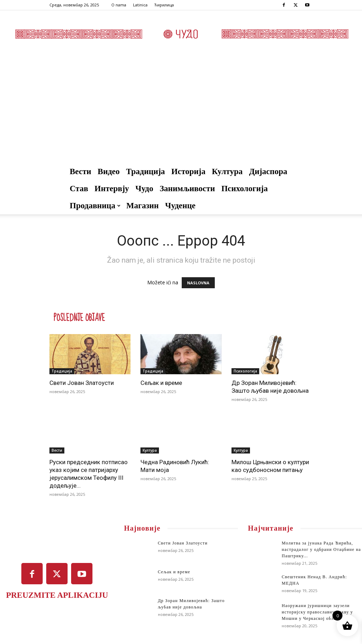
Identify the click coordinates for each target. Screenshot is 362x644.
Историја (188, 171)
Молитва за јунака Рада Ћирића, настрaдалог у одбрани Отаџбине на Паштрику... (321, 549)
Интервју (112, 189)
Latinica (140, 5)
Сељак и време (161, 383)
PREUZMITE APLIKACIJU (57, 595)
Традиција (146, 171)
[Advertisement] (181, 110)
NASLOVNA (198, 283)
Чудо (144, 189)
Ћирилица (164, 5)
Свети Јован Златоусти (82, 383)
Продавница (95, 206)
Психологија (244, 189)
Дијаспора (268, 171)
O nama (119, 5)
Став (79, 189)
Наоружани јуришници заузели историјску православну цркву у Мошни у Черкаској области (317, 612)
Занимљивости (187, 189)
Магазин (142, 206)
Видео (109, 171)
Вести (81, 171)
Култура (227, 171)
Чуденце (180, 206)
